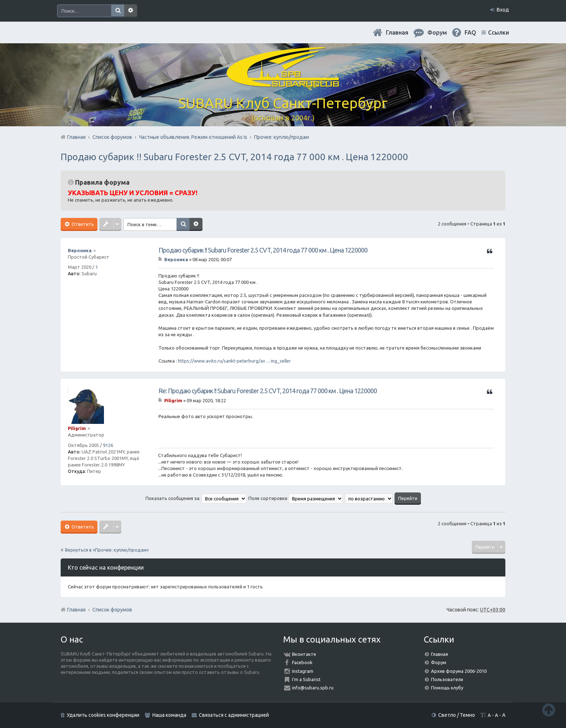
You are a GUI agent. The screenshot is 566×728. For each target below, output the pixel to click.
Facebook (302, 662)
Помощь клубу (447, 688)
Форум (439, 662)
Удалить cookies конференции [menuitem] (103, 715)
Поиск (118, 11)
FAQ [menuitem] (470, 32)
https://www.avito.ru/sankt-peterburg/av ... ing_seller (234, 361)
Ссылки (498, 32)
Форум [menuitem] (437, 32)
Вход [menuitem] (503, 10)
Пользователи (447, 679)
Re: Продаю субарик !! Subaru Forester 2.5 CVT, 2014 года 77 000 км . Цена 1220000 (268, 391)
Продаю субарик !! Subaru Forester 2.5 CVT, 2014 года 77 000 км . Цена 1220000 (234, 157)
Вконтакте (304, 654)
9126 (108, 445)
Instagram (303, 671)
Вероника (80, 250)
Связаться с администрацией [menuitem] (234, 715)
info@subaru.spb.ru (313, 688)
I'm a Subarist (306, 679)
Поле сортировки (296, 498)
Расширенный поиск (131, 11)
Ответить (82, 224)
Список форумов (112, 610)
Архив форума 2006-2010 (459, 671)
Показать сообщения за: (196, 498)
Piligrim (77, 428)
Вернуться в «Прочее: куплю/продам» (107, 550)
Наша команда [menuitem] (169, 715)
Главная (397, 32)
